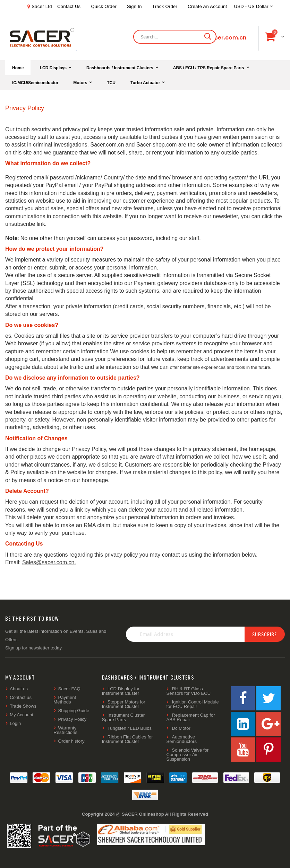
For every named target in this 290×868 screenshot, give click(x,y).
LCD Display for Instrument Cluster (121, 691)
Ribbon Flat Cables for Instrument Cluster (127, 739)
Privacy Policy (72, 719)
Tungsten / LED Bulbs (130, 728)
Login (15, 723)
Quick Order (104, 6)
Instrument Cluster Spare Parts (123, 717)
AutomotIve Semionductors (181, 739)
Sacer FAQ (69, 689)
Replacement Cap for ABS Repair (190, 717)
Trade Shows (23, 706)
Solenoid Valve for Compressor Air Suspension (187, 755)
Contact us (21, 697)
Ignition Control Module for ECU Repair (192, 704)
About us (19, 689)
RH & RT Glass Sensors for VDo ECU (188, 691)
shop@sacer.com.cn (217, 38)
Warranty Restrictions (65, 730)
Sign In (134, 6)
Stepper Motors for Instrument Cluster (124, 704)
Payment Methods (65, 700)
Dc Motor (181, 728)
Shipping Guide (74, 711)
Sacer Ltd (42, 6)
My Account (22, 715)
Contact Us (69, 6)
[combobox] (175, 37)
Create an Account (207, 6)
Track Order (165, 6)
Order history (71, 741)
